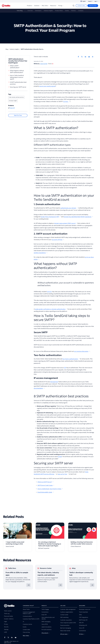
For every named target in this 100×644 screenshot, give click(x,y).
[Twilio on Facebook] (5, 637)
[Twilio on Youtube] (16, 637)
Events (67, 11)
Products (30, 6)
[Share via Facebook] (79, 57)
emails (60, 457)
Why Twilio (45, 6)
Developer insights (13, 101)
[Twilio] (6, 6)
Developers (38, 11)
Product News (59, 11)
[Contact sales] (81, 6)
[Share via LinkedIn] (86, 57)
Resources (54, 6)
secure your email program (47, 86)
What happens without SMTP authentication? (17, 72)
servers (49, 292)
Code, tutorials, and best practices (16, 97)
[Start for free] (93, 6)
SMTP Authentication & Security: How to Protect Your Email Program (18, 61)
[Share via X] (82, 57)
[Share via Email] (90, 57)
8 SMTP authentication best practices (18, 83)
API (65, 368)
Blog (7, 49)
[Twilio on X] (9, 637)
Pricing (61, 6)
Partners (73, 11)
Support (91, 1)
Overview (30, 11)
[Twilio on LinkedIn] (12, 637)
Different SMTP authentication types (52, 145)
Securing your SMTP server (18, 87)
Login (96, 1)
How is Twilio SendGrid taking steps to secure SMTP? (17, 77)
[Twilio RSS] (93, 57)
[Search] (74, 6)
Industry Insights (48, 11)
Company (81, 11)
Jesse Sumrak (44, 64)
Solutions (37, 6)
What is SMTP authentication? (15, 67)
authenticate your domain (69, 208)
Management (54, 382)
